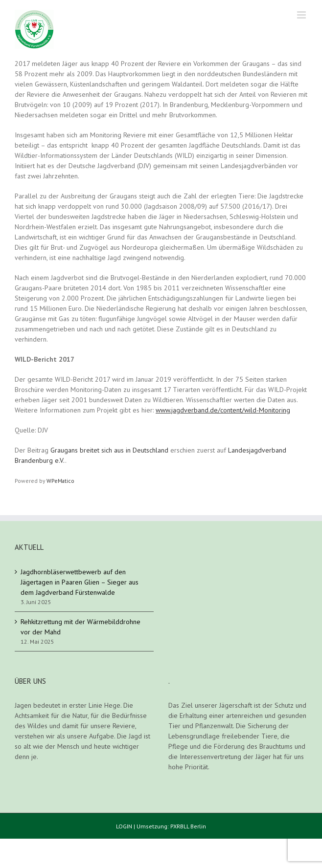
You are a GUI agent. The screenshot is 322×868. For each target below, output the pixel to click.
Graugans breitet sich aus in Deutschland (109, 450)
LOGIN (124, 826)
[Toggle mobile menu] (302, 15)
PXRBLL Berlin (188, 826)
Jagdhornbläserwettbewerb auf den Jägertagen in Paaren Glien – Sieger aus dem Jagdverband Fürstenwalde (80, 582)
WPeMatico (60, 481)
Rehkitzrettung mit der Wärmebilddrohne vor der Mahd (80, 627)
